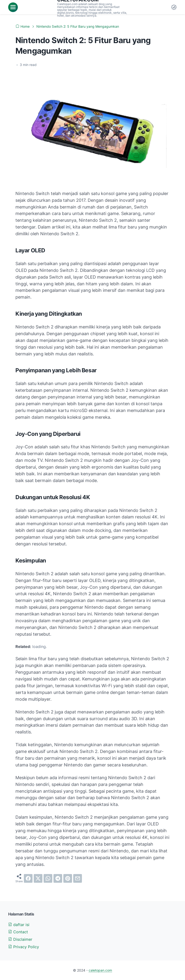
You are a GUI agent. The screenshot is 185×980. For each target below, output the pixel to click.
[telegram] (58, 878)
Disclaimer (20, 939)
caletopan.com (100, 970)
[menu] (13, 7)
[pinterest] (68, 878)
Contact (18, 932)
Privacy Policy (24, 947)
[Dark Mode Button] (174, 7)
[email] (78, 878)
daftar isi (19, 925)
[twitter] (38, 878)
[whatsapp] (48, 878)
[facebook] (28, 878)
